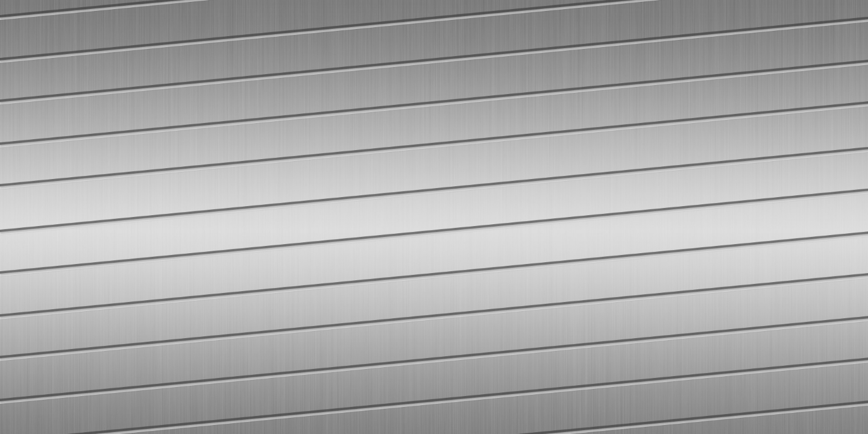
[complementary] (832, 398)
